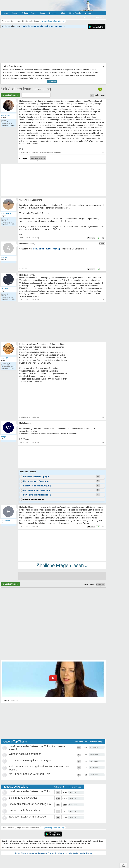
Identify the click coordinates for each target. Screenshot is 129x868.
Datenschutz (42, 853)
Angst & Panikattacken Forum (28, 828)
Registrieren (86, 17)
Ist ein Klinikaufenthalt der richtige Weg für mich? (37, 804)
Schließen (52, 82)
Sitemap (89, 853)
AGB (65, 853)
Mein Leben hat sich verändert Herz (30, 774)
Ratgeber (53, 13)
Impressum (33, 853)
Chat (63, 13)
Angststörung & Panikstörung (53, 828)
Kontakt (17, 853)
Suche (42, 13)
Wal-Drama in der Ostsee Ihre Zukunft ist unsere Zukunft (42, 791)
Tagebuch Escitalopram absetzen (28, 817)
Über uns (25, 853)
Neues (15, 13)
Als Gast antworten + (10, 95)
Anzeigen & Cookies (55, 853)
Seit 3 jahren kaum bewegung (26, 89)
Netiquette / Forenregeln (76, 853)
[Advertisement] (62, 546)
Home (5, 13)
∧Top (123, 865)
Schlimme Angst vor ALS (23, 798)
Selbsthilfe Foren (28, 13)
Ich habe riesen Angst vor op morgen (30, 760)
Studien (88, 13)
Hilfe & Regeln (75, 13)
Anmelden (100, 17)
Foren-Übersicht (8, 828)
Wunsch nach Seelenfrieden (25, 754)
